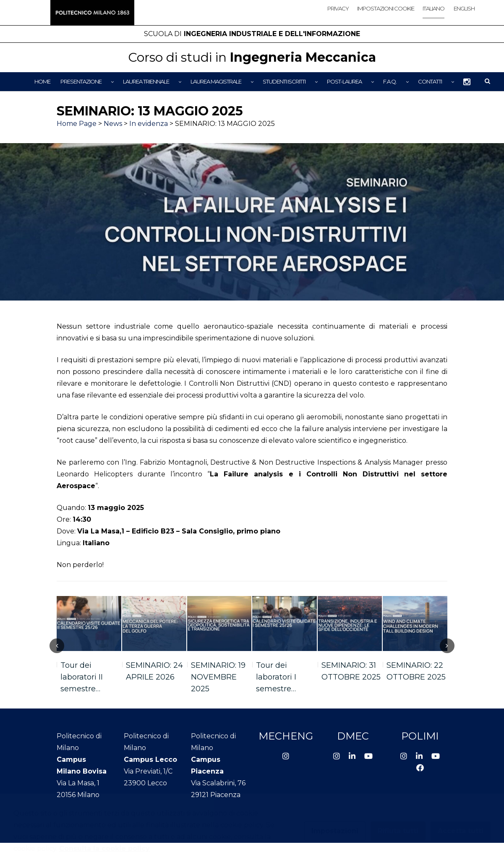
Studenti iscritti (284, 81)
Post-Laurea (344, 81)
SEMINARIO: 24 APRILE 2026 (154, 671)
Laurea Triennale (146, 81)
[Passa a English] (464, 16)
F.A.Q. (390, 81)
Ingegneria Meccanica (252, 57)
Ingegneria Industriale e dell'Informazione (252, 34)
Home (42, 81)
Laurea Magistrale (216, 81)
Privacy (338, 8)
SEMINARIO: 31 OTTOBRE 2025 (351, 671)
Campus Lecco (150, 759)
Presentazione (81, 81)
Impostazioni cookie (386, 8)
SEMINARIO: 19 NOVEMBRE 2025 (218, 677)
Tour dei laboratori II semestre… (82, 677)
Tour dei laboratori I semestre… (276, 677)
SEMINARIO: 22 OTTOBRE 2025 (416, 671)
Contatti (430, 81)
